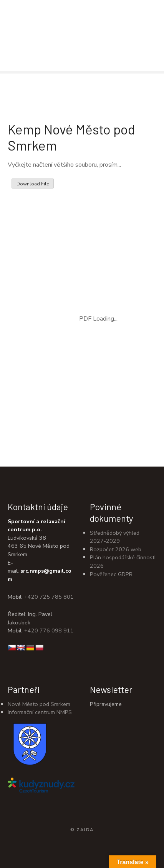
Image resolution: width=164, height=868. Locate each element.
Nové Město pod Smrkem (39, 704)
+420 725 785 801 (49, 597)
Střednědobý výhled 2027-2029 (115, 537)
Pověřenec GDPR (111, 574)
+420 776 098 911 (49, 631)
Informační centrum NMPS (40, 712)
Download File (33, 184)
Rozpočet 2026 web (116, 549)
